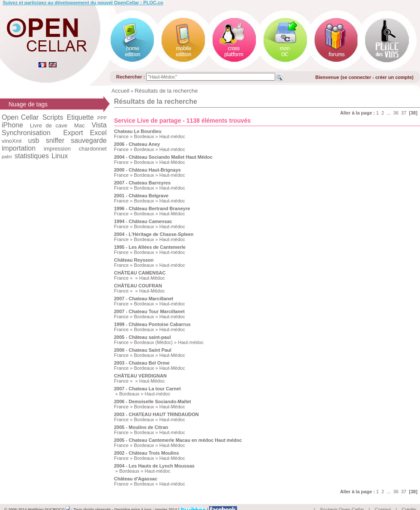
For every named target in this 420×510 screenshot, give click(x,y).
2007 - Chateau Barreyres (142, 183)
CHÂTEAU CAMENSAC (140, 273)
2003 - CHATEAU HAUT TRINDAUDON (156, 414)
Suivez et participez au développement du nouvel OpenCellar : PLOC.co (83, 3)
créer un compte (394, 77)
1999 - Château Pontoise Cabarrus (152, 324)
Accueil (120, 91)
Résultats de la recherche (166, 91)
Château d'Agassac (136, 479)
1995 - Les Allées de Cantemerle (150, 247)
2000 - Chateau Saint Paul (143, 350)
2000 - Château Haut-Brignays (147, 170)
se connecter (357, 77)
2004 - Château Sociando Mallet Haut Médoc (163, 157)
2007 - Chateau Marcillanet (144, 299)
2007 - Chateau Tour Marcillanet (149, 311)
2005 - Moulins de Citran (141, 427)
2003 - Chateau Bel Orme (142, 363)
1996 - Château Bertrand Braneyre (152, 208)
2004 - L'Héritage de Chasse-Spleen (154, 234)
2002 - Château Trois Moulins (147, 453)
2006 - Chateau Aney (137, 144)
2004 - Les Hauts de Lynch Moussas (154, 466)
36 (396, 113)
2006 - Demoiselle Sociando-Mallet (153, 401)
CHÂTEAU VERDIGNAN (140, 376)
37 (404, 113)
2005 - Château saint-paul (142, 337)
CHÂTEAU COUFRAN (138, 286)
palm (7, 157)
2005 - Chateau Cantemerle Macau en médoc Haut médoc (178, 440)
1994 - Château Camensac (143, 221)
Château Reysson (134, 260)
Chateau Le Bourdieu (138, 131)
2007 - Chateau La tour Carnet (147, 389)
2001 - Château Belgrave (141, 196)
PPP (102, 118)
